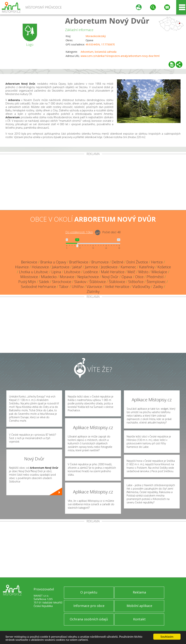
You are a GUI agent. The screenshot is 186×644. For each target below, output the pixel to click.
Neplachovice (88, 277)
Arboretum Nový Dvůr (107, 21)
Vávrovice (94, 287)
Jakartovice (61, 267)
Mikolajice (159, 272)
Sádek (44, 282)
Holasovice (40, 267)
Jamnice (91, 267)
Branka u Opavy (53, 262)
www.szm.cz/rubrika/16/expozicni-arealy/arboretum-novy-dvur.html (120, 56)
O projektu (89, 592)
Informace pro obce (89, 606)
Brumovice (100, 262)
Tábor (64, 287)
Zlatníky (93, 291)
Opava (127, 277)
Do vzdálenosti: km (79, 232)
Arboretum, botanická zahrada (99, 52)
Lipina (56, 272)
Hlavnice (22, 267)
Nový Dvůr (110, 277)
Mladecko (49, 277)
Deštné (118, 262)
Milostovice (29, 277)
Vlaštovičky (141, 287)
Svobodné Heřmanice (38, 287)
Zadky (158, 287)
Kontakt (139, 619)
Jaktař (77, 267)
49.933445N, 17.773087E (100, 44)
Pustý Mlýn (27, 282)
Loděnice (91, 272)
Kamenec (128, 267)
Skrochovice (62, 282)
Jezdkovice (109, 267)
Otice (139, 277)
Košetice (164, 267)
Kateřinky (147, 267)
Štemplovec (156, 282)
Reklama (139, 592)
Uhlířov (78, 287)
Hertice (157, 262)
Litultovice (72, 272)
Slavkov (80, 282)
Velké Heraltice (117, 287)
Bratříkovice (79, 262)
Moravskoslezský (96, 36)
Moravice (67, 277)
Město (143, 272)
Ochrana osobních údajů (89, 619)
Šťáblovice (98, 282)
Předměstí (155, 277)
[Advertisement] (93, 183)
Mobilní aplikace (139, 606)
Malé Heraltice (113, 272)
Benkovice (29, 262)
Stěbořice (136, 282)
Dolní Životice (137, 262)
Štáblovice (117, 282)
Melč (131, 272)
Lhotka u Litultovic (34, 272)
